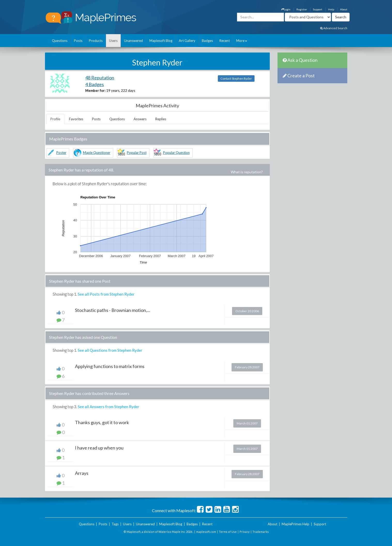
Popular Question (176, 153)
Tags (115, 524)
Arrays (82, 473)
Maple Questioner (97, 153)
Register (302, 9)
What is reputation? (247, 172)
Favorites (76, 119)
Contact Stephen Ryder (236, 78)
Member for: (95, 91)
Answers (140, 119)
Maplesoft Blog (161, 41)
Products (96, 41)
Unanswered (133, 41)
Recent (225, 41)
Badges (207, 41)
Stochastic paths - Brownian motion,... (113, 310)
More (242, 41)
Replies (161, 119)
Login (286, 9)
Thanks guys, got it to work (102, 422)
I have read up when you (99, 448)
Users (113, 41)
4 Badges (95, 84)
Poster (61, 153)
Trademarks (261, 532)
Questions (60, 41)
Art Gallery (187, 41)
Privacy (245, 532)
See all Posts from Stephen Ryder (106, 294)
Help (331, 9)
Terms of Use (228, 532)
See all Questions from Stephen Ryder (110, 350)
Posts (78, 41)
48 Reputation (100, 78)
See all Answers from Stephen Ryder (109, 407)
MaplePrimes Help (295, 524)
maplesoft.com (206, 532)
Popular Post (137, 153)
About (344, 9)
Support (318, 9)
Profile (55, 119)
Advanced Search (334, 28)
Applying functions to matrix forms (110, 366)
